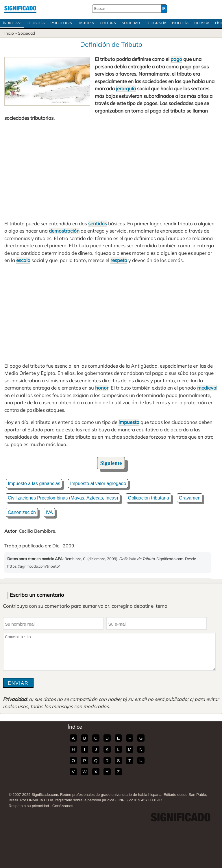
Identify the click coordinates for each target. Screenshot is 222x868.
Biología (180, 23)
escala (23, 260)
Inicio (9, 33)
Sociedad (131, 23)
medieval (207, 388)
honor (102, 388)
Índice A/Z (12, 23)
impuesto (129, 422)
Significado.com (20, 9)
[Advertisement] (111, 171)
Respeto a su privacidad (29, 806)
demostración (64, 231)
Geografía (156, 23)
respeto (119, 260)
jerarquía (126, 88)
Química (202, 23)
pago (176, 59)
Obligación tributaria (148, 498)
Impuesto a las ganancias (34, 483)
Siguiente (111, 463)
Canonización (22, 512)
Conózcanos (63, 806)
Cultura (108, 23)
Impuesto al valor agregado (98, 483)
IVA (49, 512)
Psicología (61, 23)
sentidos (98, 223)
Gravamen (190, 498)
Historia (86, 23)
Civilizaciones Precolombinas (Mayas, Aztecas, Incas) (63, 498)
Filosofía (36, 23)
